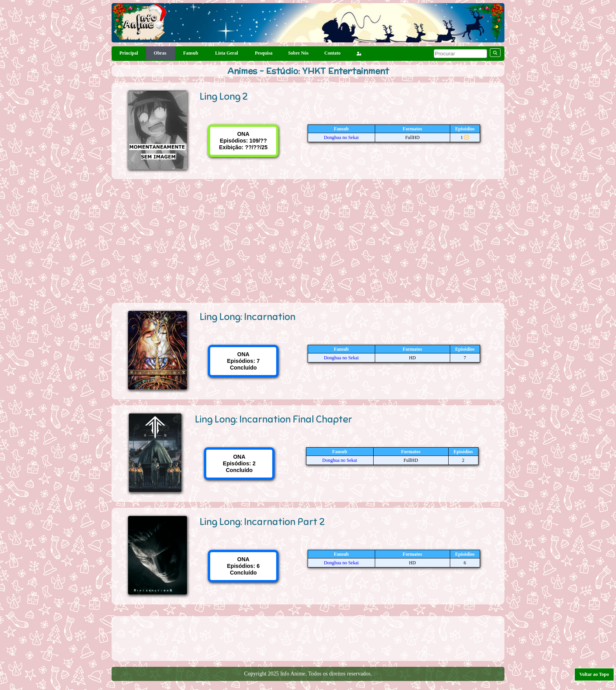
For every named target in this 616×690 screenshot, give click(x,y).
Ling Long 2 (224, 96)
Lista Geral (227, 53)
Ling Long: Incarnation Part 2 (262, 522)
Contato (333, 53)
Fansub (191, 53)
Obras (160, 53)
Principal (129, 53)
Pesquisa (264, 53)
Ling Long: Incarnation (247, 317)
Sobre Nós (298, 53)
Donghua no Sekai (341, 137)
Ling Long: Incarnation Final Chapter (273, 419)
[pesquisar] (460, 54)
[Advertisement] (308, 238)
